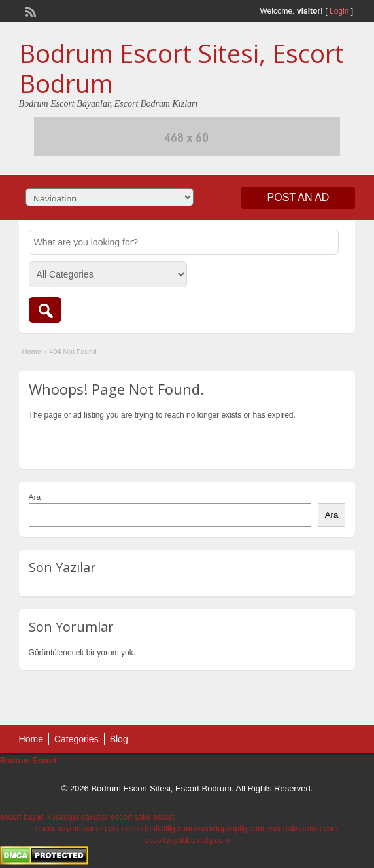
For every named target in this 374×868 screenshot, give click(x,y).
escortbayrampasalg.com (80, 829)
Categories (76, 739)
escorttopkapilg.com (229, 829)
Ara (35, 497)
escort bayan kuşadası (39, 817)
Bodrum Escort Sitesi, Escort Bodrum (181, 68)
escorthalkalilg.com (159, 829)
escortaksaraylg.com (302, 829)
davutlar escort (106, 817)
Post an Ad (298, 197)
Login (339, 11)
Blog (119, 739)
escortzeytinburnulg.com (187, 841)
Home (32, 352)
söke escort (154, 817)
